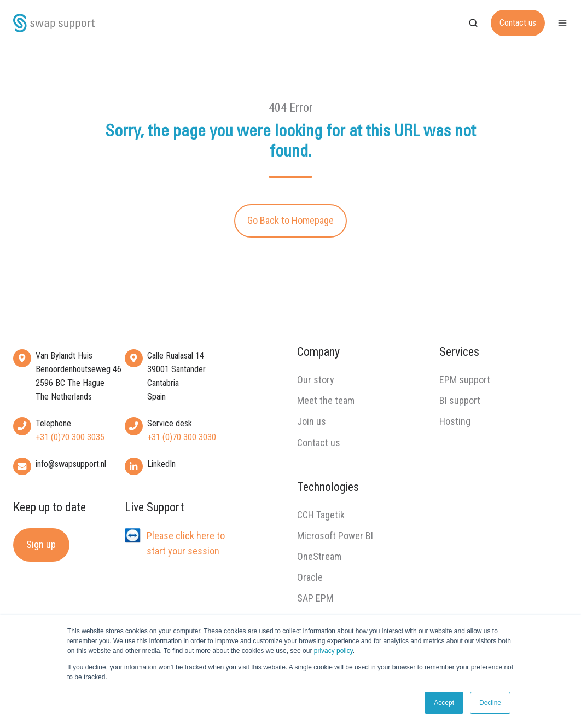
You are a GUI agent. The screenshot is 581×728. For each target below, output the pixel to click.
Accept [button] (444, 703)
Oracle (310, 577)
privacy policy (333, 651)
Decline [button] (490, 703)
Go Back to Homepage (290, 220)
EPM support (465, 380)
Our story (316, 380)
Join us (312, 421)
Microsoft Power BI (335, 536)
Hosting (455, 421)
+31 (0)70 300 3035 (70, 437)
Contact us (518, 23)
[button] (473, 23)
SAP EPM (315, 598)
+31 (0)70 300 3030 (182, 437)
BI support (460, 400)
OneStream (319, 556)
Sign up (41, 544)
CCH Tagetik (321, 515)
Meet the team (326, 400)
